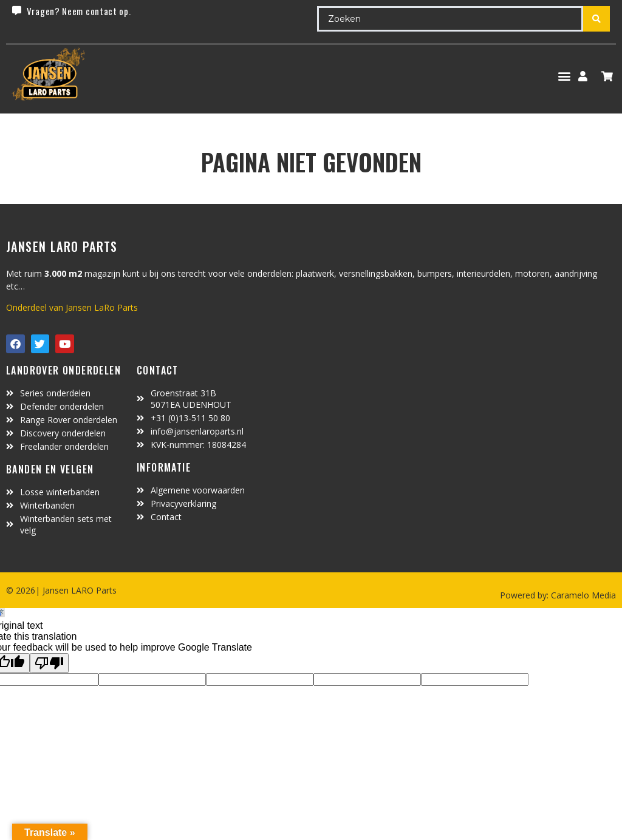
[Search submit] (596, 19)
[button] (564, 76)
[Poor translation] (49, 663)
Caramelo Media (582, 595)
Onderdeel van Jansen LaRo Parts (72, 307)
